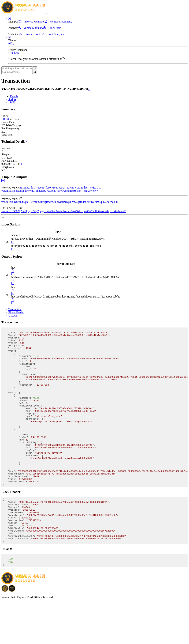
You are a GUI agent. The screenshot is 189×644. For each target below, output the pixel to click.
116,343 (6, 119)
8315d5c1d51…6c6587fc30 (37, 188)
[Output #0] (7, 199)
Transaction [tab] (15, 309)
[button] (10, 18)
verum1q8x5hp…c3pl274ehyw (81, 191)
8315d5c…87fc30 (66, 188)
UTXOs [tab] (13, 316)
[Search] (35, 68)
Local (17, 53)
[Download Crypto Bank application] (12, 633)
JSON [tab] (12, 102)
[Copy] (89, 89)
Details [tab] (14, 96)
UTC (11, 53)
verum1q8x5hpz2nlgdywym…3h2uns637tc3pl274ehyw (33, 191)
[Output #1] (7, 208)
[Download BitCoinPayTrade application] (5, 633)
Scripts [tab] (12, 99)
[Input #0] (7, 188)
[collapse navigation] (46, 13)
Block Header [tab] (16, 312)
